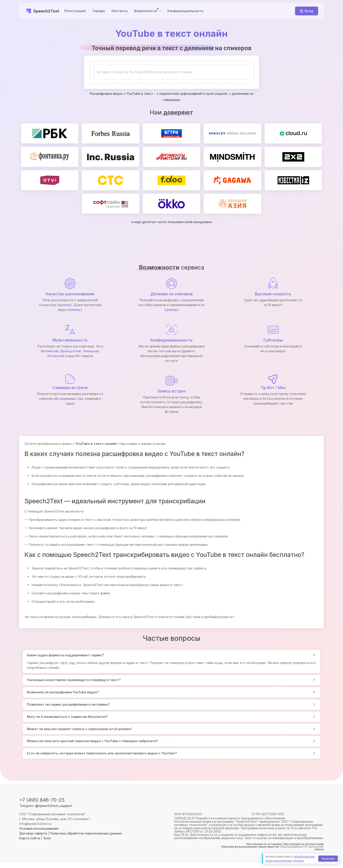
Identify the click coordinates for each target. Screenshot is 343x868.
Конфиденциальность (185, 11)
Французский (71, 351)
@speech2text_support (54, 806)
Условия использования (39, 828)
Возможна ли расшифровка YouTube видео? (63, 692)
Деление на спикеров (172, 294)
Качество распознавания (70, 294)
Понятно (328, 858)
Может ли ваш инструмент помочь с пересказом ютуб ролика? (79, 729)
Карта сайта (30, 838)
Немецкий (91, 351)
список (319, 849)
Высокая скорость (273, 294)
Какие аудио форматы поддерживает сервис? (65, 655)
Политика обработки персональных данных (86, 833)
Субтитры (273, 340)
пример (65, 305)
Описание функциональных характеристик (250, 847)
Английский (50, 351)
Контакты (120, 11)
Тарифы (99, 11)
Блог (47, 838)
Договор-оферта (33, 833)
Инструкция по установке (264, 844)
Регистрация (75, 11)
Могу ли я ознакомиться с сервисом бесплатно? (67, 717)
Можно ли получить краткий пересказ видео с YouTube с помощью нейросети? (92, 741)
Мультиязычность (70, 340)
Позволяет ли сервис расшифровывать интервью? (68, 704)
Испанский (56, 356)
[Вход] (307, 11)
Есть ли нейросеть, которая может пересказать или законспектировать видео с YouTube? (102, 753)
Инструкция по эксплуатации (304, 844)
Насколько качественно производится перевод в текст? (74, 680)
